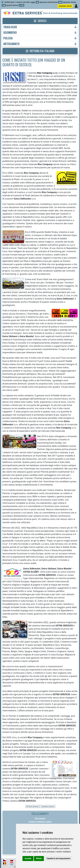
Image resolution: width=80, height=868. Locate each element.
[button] (40, 21)
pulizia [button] (8, 38)
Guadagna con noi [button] (65, 6)
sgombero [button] (10, 32)
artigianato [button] (11, 44)
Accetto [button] (28, 858)
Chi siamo (40, 819)
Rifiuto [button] (39, 858)
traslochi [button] (10, 27)
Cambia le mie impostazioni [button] (58, 858)
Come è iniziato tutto (40, 822)
